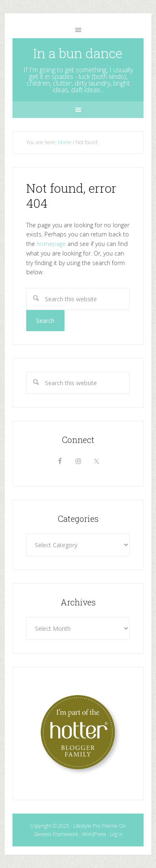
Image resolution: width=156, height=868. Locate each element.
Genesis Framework (56, 834)
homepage (51, 244)
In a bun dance (78, 53)
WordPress (94, 834)
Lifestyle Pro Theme (95, 826)
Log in (116, 834)
